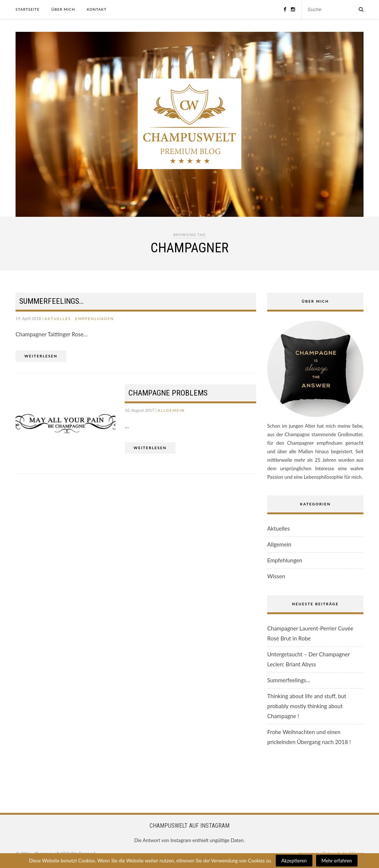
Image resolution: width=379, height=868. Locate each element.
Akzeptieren (294, 861)
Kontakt (97, 9)
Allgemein (171, 410)
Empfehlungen (95, 319)
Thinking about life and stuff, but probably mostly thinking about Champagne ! (307, 706)
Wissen (276, 576)
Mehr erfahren (337, 861)
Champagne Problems (168, 393)
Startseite (28, 9)
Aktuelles (58, 319)
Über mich (63, 9)
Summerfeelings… (51, 301)
